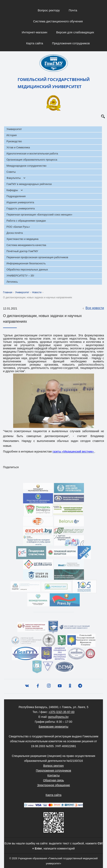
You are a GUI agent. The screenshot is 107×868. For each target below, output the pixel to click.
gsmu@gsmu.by (58, 717)
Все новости (93, 308)
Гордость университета (21, 208)
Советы (11, 172)
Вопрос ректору (49, 10)
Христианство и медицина (22, 239)
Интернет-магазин (35, 32)
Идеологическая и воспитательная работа (32, 154)
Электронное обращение (53, 785)
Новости (37, 292)
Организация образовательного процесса (32, 160)
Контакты (53, 775)
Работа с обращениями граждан (26, 221)
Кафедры (12, 190)
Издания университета (20, 202)
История (12, 135)
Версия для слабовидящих (75, 32)
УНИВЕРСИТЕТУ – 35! (20, 276)
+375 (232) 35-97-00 (61, 712)
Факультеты (14, 178)
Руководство (14, 141)
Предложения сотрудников (71, 43)
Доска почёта (15, 233)
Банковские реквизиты (53, 727)
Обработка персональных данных (27, 269)
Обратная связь (53, 780)
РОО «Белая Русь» (18, 227)
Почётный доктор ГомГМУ (22, 251)
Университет (14, 129)
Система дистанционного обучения (58, 21)
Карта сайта (35, 43)
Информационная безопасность (26, 263)
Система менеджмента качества (26, 245)
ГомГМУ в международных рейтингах (29, 184)
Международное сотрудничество (26, 166)
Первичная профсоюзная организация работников (37, 257)
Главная (8, 292)
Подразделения (16, 196)
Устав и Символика (18, 147)
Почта (73, 10)
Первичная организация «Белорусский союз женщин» (39, 215)
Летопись (12, 282)
